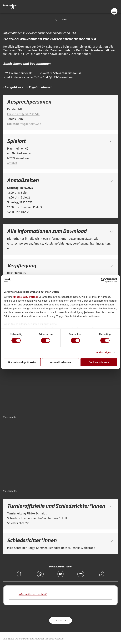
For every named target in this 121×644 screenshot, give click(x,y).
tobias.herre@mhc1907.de (24, 124)
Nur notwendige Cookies (22, 362)
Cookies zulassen (99, 362)
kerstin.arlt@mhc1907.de (23, 114)
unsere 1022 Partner (26, 297)
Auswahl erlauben (60, 362)
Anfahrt (12, 163)
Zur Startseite (61, 620)
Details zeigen (103, 352)
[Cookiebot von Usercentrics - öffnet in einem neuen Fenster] (103, 280)
